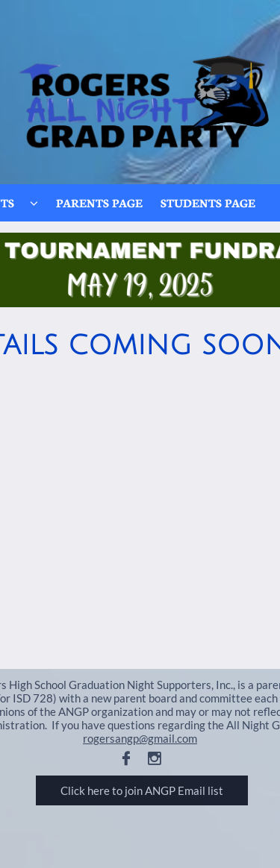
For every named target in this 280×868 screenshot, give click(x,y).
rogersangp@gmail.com (140, 738)
